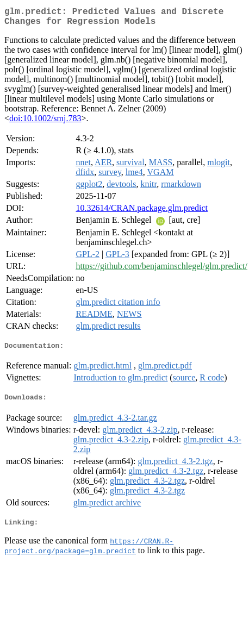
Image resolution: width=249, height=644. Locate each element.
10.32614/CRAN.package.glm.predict (142, 212)
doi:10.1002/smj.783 (45, 123)
